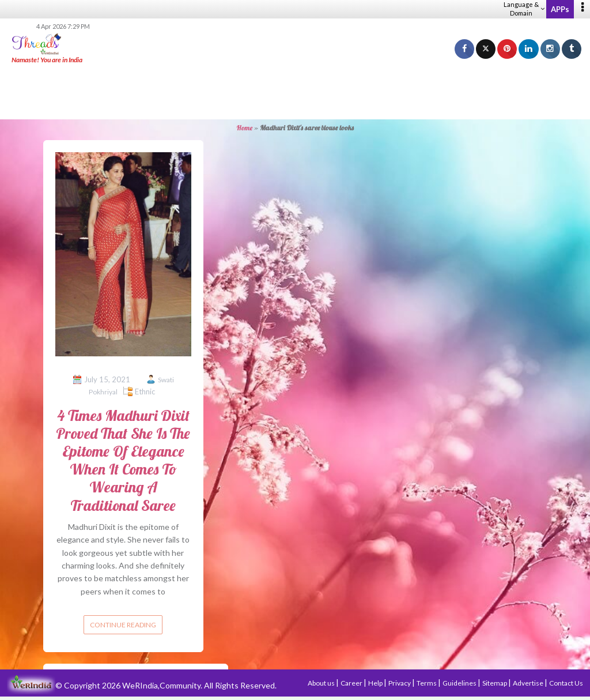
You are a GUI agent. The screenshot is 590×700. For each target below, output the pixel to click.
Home (245, 128)
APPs (560, 9)
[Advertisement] (295, 92)
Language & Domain (524, 9)
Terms (427, 683)
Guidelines (460, 683)
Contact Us (566, 683)
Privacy (400, 683)
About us (322, 683)
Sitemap (495, 683)
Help (376, 683)
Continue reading (123, 625)
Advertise (529, 683)
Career (352, 683)
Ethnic (145, 392)
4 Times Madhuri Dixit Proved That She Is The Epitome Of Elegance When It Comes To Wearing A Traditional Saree (123, 460)
